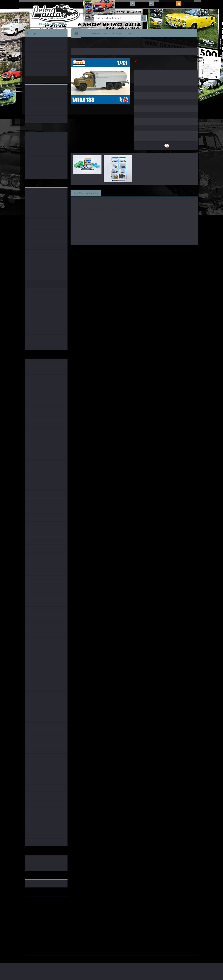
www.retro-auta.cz (35, 903)
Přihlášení (142, 4)
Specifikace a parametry (86, 193)
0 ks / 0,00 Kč (189, 2)
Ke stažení (158, 193)
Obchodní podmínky (100, 33)
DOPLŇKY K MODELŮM (88, 44)
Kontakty (131, 33)
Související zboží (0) (114, 193)
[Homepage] (77, 33)
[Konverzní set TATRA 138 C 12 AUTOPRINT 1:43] (100, 60)
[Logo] (46, 18)
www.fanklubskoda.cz (37, 906)
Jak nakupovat (118, 33)
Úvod (75, 44)
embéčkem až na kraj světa (39, 911)
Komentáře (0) (138, 193)
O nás (85, 33)
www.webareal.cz (57, 958)
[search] (143, 18)
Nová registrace (163, 4)
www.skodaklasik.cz (36, 908)
